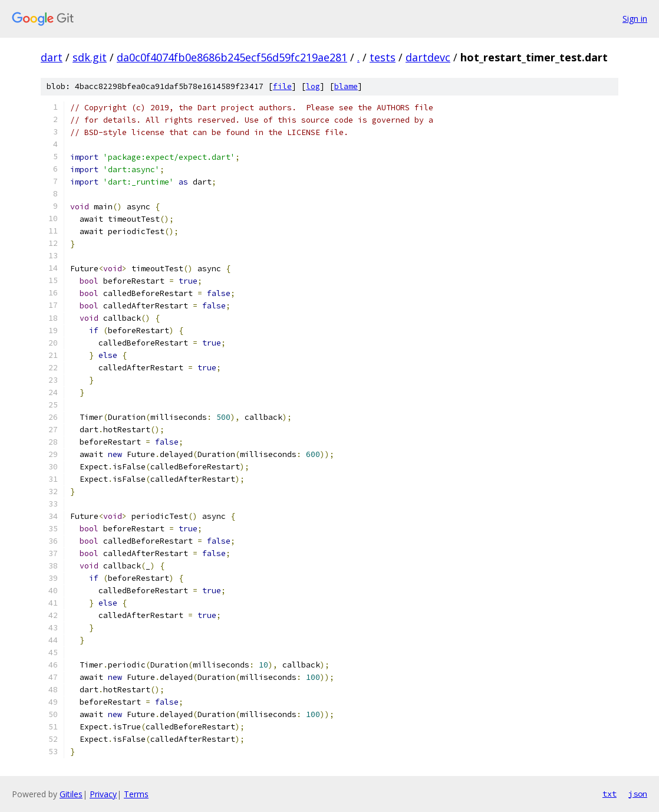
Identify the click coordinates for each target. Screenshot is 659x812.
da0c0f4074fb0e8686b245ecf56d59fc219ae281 (232, 57)
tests (383, 57)
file (282, 86)
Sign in (635, 19)
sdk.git (90, 57)
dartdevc (428, 57)
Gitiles (71, 794)
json (638, 794)
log (313, 86)
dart (52, 57)
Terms (136, 794)
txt (609, 794)
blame (346, 86)
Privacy (103, 794)
